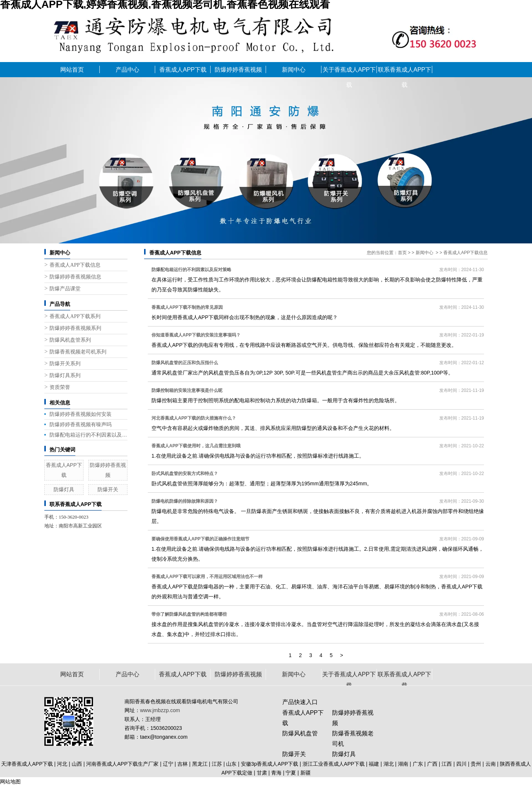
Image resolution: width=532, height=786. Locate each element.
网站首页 (72, 70)
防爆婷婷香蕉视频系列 (75, 328)
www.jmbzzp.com (160, 710)
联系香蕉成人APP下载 (405, 72)
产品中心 (127, 70)
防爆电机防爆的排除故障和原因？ (185, 501)
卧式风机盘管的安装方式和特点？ (185, 474)
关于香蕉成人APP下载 (349, 72)
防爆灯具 (64, 489)
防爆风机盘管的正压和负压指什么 (185, 363)
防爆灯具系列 (65, 375)
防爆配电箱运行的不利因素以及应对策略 (88, 435)
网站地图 (10, 782)
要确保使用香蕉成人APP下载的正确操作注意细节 (200, 539)
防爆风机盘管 (300, 733)
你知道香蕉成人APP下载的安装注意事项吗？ (196, 335)
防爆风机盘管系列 (70, 340)
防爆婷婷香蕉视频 (238, 70)
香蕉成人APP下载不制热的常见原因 (187, 307)
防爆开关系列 (65, 364)
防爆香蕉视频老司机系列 (78, 352)
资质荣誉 (60, 387)
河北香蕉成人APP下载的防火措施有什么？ (194, 418)
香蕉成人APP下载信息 (75, 265)
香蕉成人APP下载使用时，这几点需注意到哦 (196, 446)
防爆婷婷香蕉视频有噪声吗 (81, 424)
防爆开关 (108, 489)
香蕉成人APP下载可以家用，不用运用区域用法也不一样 (207, 577)
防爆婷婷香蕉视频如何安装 (81, 414)
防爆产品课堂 (65, 289)
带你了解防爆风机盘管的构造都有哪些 (189, 614)
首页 (402, 253)
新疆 (306, 773)
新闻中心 (294, 70)
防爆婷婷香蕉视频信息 (75, 277)
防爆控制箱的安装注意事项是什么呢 (187, 390)
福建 (374, 764)
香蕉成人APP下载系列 (75, 316)
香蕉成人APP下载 (183, 70)
